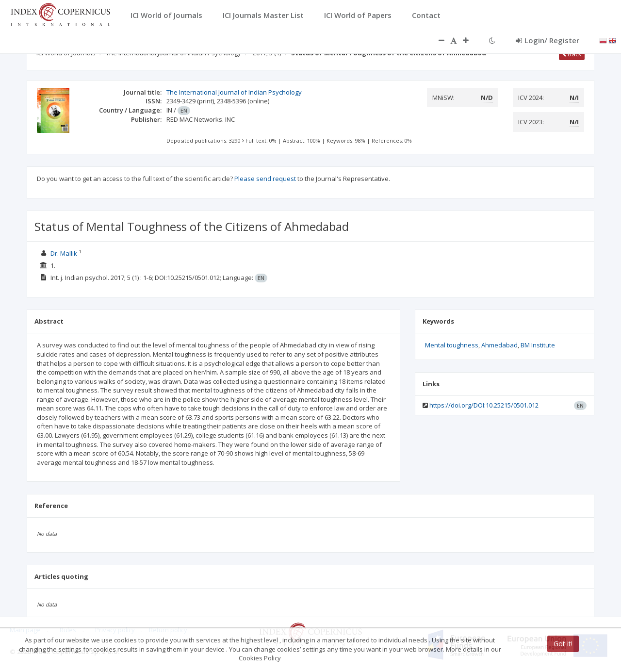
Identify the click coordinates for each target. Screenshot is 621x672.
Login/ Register (547, 40)
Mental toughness (452, 345)
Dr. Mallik (64, 253)
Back (572, 54)
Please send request (265, 179)
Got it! (563, 644)
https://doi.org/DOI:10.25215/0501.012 (484, 405)
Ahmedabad (499, 345)
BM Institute (538, 345)
